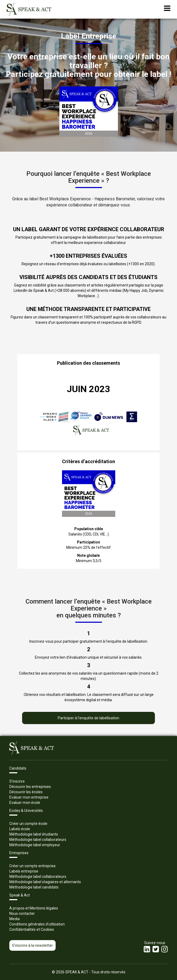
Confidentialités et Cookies (32, 929)
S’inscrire (17, 781)
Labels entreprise (24, 871)
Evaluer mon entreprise (29, 797)
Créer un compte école (28, 824)
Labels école (20, 829)
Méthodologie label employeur (35, 845)
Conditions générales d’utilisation (37, 924)
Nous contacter (22, 913)
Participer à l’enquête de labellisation (88, 718)
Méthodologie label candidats (34, 887)
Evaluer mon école (25, 803)
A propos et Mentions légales (34, 908)
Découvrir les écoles (26, 792)
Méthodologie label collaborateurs (38, 840)
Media (15, 919)
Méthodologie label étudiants (34, 834)
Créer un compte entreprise (32, 866)
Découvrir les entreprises (30, 787)
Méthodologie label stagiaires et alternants (45, 882)
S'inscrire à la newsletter (32, 945)
